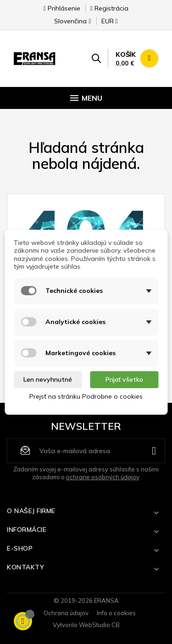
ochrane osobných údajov (103, 477)
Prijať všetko (124, 379)
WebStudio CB (99, 625)
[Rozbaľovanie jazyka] (72, 24)
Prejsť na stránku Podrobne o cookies (86, 396)
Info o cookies (116, 613)
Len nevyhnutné (48, 379)
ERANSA (106, 601)
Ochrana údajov (66, 613)
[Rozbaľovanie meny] (105, 24)
